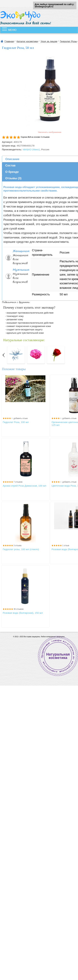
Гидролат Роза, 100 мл (16, 422)
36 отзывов (18, 609)
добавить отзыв (21, 418)
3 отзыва (17, 546)
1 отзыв (66, 546)
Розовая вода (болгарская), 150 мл (23, 613)
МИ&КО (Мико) (31, 149)
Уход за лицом (49, 41)
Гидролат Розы (68, 41)
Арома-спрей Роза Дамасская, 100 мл (24, 486)
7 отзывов (18, 482)
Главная (9, 41)
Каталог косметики (27, 41)
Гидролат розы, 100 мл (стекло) (21, 549)
